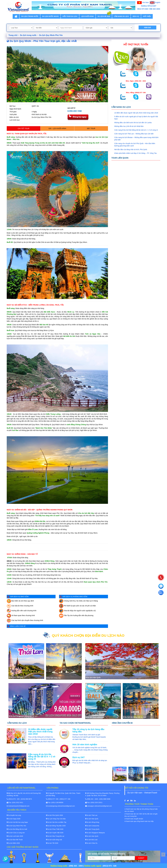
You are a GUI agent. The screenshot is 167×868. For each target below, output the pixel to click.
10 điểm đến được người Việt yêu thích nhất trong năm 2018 (136, 113)
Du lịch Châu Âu (91, 843)
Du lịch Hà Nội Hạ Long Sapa (17, 822)
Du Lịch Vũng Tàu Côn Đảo (56, 819)
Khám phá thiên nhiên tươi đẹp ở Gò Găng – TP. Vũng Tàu (136, 153)
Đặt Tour (91, 128)
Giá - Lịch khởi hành (57, 128)
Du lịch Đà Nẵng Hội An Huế (17, 829)
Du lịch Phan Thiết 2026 (55, 829)
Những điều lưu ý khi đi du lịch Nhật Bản (129, 126)
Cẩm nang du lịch (121, 16)
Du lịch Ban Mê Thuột (15, 840)
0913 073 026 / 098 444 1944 (149, 9)
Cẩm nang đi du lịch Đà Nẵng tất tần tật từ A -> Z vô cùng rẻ (136, 130)
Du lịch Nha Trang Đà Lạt (55, 836)
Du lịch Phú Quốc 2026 (54, 815)
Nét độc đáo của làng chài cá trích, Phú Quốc (131, 149)
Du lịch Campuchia (92, 826)
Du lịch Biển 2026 (13, 843)
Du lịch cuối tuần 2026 (15, 836)
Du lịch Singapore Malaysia (95, 833)
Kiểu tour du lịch (70, 16)
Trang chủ (14, 35)
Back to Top (166, 855)
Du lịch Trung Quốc (92, 829)
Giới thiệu (147, 16)
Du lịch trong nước (30, 16)
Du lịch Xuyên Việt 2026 (55, 833)
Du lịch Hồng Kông (92, 822)
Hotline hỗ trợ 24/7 (149, 6)
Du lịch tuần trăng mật (54, 840)
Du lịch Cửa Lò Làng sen (16, 833)
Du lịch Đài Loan (91, 840)
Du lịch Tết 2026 (52, 843)
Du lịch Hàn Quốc (92, 819)
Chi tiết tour (24, 128)
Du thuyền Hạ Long (14, 815)
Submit (141, 858)
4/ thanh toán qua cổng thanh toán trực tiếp (139, 821)
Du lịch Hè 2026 (104, 16)
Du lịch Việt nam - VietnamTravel (142, 793)
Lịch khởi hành (87, 16)
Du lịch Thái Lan (91, 815)
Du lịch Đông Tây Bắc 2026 (56, 826)
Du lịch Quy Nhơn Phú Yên (51, 35)
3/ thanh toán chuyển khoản (134, 819)
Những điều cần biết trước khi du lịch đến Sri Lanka (133, 123)
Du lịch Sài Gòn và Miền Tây (56, 822)
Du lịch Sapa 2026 (14, 819)
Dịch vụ (136, 16)
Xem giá (147, 28)
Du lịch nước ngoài (50, 16)
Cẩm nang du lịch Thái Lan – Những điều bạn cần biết (134, 134)
